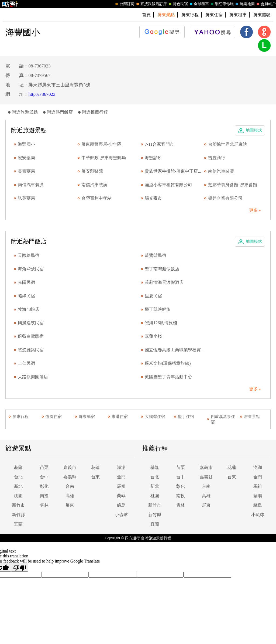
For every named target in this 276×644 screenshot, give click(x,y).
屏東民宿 (87, 417)
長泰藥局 (26, 171)
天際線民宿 (29, 255)
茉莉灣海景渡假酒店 (164, 282)
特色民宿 (178, 4)
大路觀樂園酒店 (33, 377)
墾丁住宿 (186, 417)
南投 (44, 496)
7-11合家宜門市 (159, 144)
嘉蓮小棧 (153, 336)
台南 (70, 486)
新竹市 (18, 505)
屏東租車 (238, 15)
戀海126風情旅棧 (161, 323)
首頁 (146, 15)
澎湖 (121, 467)
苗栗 (44, 467)
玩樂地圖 (244, 4)
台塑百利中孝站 (96, 198)
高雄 (70, 496)
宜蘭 (18, 524)
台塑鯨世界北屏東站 (227, 144)
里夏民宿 (153, 296)
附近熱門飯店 (60, 112)
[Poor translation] (20, 568)
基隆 (18, 467)
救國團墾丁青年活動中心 (168, 377)
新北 (18, 486)
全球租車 (199, 4)
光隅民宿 (26, 282)
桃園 (18, 496)
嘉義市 (70, 467)
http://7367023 (42, 94)
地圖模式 (254, 130)
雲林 (44, 505)
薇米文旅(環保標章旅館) (168, 363)
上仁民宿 (26, 363)
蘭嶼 (121, 496)
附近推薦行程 (95, 112)
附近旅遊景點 (25, 112)
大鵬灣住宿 (155, 417)
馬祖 (121, 486)
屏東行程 (190, 15)
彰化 (44, 486)
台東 (95, 477)
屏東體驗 (262, 15)
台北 (18, 477)
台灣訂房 (124, 4)
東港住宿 (120, 417)
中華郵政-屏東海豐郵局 (104, 158)
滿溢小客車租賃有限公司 (168, 185)
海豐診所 (153, 158)
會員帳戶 (265, 4)
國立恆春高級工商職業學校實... (174, 350)
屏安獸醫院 (92, 171)
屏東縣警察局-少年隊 (101, 144)
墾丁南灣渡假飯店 (162, 269)
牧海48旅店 (29, 309)
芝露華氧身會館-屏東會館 (232, 185)
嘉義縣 (70, 477)
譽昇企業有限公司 (225, 198)
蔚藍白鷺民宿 (31, 336)
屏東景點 (252, 417)
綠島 (121, 505)
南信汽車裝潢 (221, 171)
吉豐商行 (217, 158)
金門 (121, 477)
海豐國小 (26, 144)
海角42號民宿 (31, 269)
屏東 (70, 505)
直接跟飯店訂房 (151, 4)
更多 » (255, 210)
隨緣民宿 (26, 296)
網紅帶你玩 (222, 4)
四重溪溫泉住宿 (223, 419)
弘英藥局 (26, 198)
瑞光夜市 (153, 198)
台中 (44, 477)
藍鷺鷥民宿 (156, 255)
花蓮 (95, 467)
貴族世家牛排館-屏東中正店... (173, 171)
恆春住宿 (54, 417)
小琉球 (121, 515)
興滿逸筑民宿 (31, 323)
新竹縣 (18, 515)
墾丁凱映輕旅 (158, 309)
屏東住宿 (214, 15)
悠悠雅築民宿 (31, 350)
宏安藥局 (26, 158)
